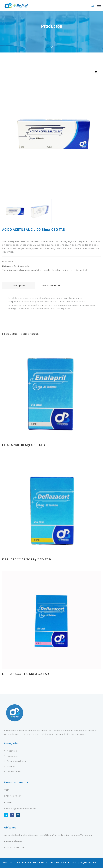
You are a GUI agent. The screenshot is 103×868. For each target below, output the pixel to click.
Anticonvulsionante (20, 271)
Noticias (11, 767)
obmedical (81, 271)
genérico (36, 271)
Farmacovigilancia (17, 762)
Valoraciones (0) (52, 286)
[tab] (19, 286)
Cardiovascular (22, 266)
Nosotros (12, 751)
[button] (96, 72)
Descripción (19, 286)
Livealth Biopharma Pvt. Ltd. (58, 271)
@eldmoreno (90, 863)
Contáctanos (14, 772)
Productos (12, 756)
